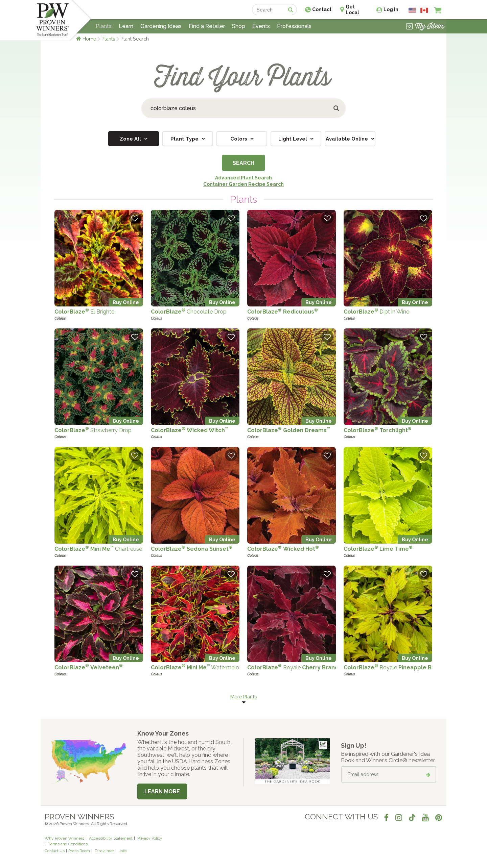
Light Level (293, 139)
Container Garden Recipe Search (243, 184)
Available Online (347, 139)
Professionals (294, 26)
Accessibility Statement (111, 838)
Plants (108, 39)
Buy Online (126, 302)
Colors (239, 139)
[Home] (53, 20)
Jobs (123, 851)
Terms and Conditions (68, 844)
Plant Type (185, 139)
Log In (391, 9)
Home (89, 39)
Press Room (79, 851)
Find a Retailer (207, 26)
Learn (126, 26)
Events (261, 26)
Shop (239, 26)
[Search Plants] (243, 108)
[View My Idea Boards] (425, 27)
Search (243, 163)
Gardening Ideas (161, 26)
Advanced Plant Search (243, 178)
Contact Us (55, 851)
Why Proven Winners (64, 838)
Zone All (131, 139)
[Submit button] (337, 108)
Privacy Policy (150, 838)
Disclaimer (104, 851)
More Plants (243, 697)
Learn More (162, 791)
